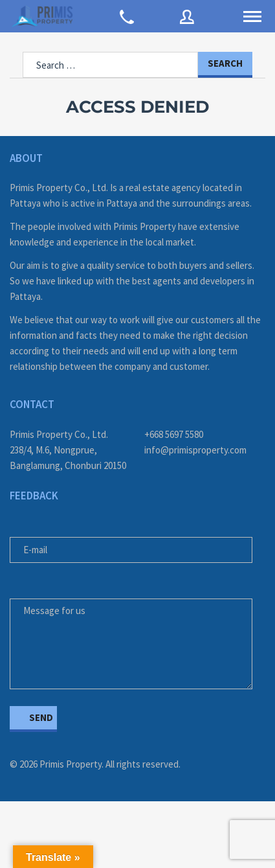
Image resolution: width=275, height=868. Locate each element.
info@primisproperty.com (195, 450)
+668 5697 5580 (174, 434)
